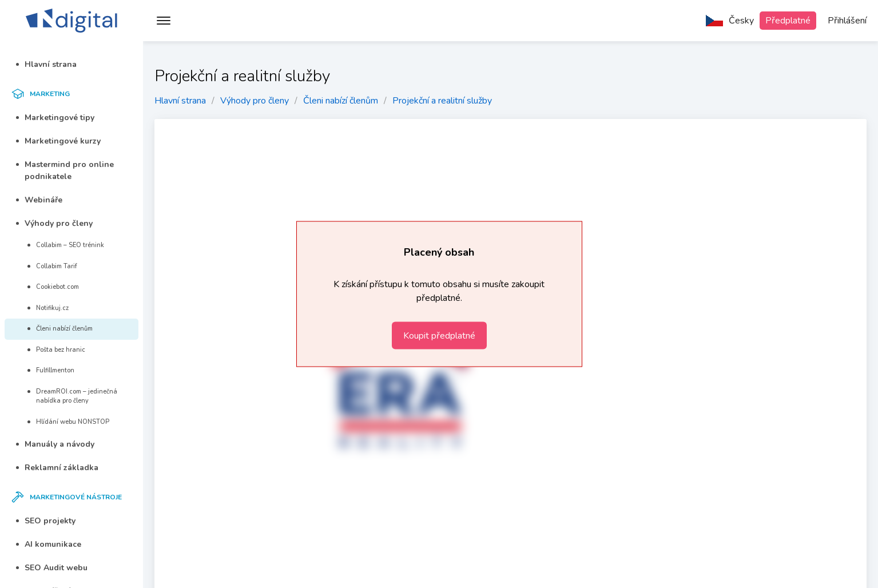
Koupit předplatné (439, 336)
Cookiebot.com (53, 287)
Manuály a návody (55, 444)
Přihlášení (847, 21)
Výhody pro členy (54, 223)
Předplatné (788, 21)
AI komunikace (49, 544)
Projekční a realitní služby (442, 101)
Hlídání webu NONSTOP (68, 422)
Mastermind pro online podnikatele (65, 170)
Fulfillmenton (51, 370)
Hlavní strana (46, 64)
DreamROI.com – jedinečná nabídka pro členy (72, 396)
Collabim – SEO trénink (66, 245)
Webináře (39, 200)
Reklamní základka (57, 468)
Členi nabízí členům (60, 329)
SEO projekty (46, 521)
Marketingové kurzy (58, 141)
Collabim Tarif (52, 266)
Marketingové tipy (55, 118)
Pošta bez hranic (56, 350)
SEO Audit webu (52, 568)
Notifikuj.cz (48, 308)
